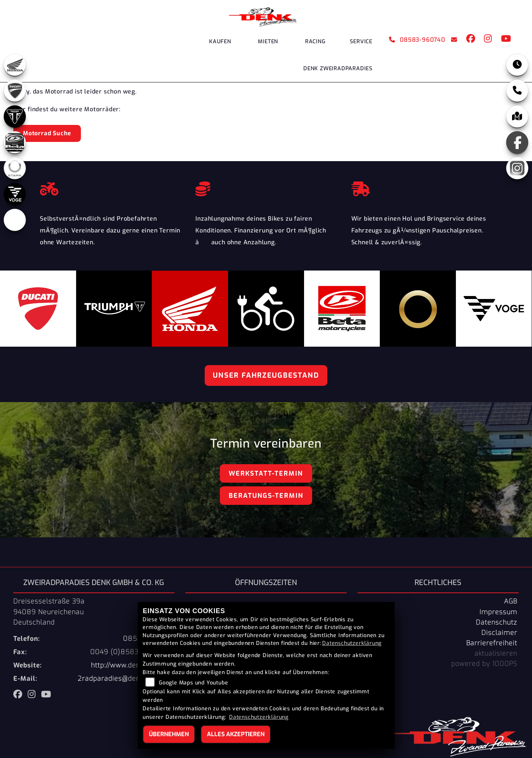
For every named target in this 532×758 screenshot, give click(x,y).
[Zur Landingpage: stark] (15, 168)
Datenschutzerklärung (352, 643)
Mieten (268, 42)
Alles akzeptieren (236, 734)
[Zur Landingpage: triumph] (15, 116)
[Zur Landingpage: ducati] (15, 91)
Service (361, 42)
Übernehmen (169, 734)
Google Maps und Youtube (193, 683)
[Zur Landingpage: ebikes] (15, 220)
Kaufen (220, 42)
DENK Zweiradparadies (338, 69)
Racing (315, 42)
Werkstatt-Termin (266, 473)
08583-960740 (417, 40)
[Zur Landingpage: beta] (15, 142)
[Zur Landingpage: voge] (15, 194)
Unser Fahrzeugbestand (266, 375)
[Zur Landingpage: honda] (15, 65)
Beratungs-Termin (266, 496)
